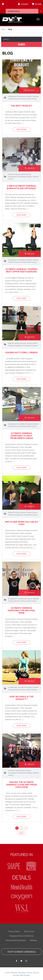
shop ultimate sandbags (22, 952)
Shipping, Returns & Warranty (21, 936)
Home (3, 29)
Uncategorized (12, 97)
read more (21, 129)
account (23, 4)
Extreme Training (31, 99)
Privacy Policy (14, 932)
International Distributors (16, 940)
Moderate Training (14, 343)
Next (22, 833)
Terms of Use (29, 932)
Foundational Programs (25, 97)
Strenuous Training (20, 99)
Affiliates (34, 940)
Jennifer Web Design (21, 975)
